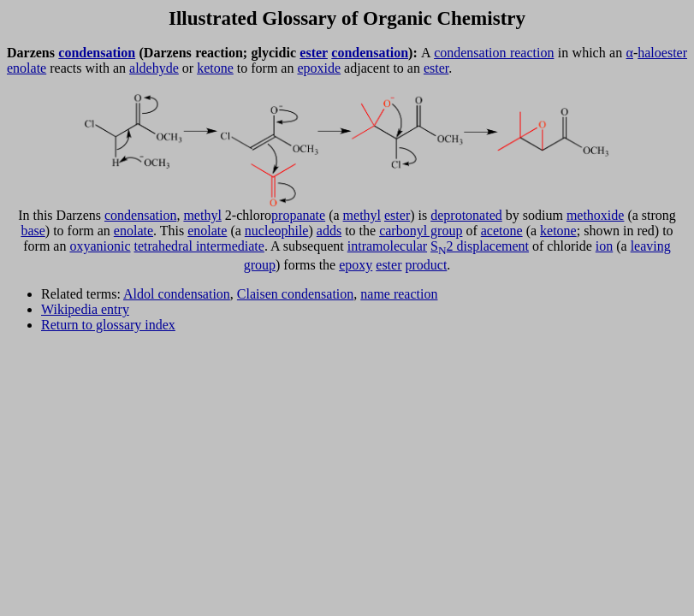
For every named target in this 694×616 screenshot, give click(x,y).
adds (329, 231)
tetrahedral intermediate (199, 246)
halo (650, 53)
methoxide (596, 215)
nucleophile (277, 231)
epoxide (319, 68)
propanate (298, 215)
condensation (97, 53)
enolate (27, 68)
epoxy (356, 265)
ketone (215, 68)
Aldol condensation (177, 294)
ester (314, 53)
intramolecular (387, 246)
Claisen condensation (295, 294)
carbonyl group (421, 231)
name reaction (399, 294)
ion (604, 246)
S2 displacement (480, 246)
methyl (202, 215)
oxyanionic (100, 246)
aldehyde (154, 68)
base (33, 231)
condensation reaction (494, 53)
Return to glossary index (108, 325)
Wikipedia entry (85, 309)
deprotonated (466, 215)
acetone (502, 231)
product (426, 265)
